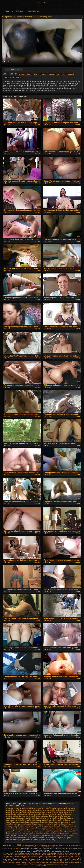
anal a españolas (28, 808)
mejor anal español (62, 828)
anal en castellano (49, 812)
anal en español (61, 812)
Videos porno (62, 856)
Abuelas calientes (59, 855)
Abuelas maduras (21, 855)
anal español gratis (34, 816)
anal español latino (47, 816)
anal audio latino (18, 810)
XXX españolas (53, 856)
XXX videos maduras (71, 855)
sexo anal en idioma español (60, 834)
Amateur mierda (25, 74)
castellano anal (11, 824)
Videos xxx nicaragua (34, 853)
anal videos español (55, 820)
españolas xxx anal (38, 828)
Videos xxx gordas (28, 858)
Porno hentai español (52, 858)
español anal (50, 826)
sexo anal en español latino (20, 834)
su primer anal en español (29, 840)
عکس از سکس (7, 845)
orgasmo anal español (42, 830)
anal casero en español (32, 810)
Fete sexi (37, 847)
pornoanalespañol (71, 830)
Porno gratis (70, 856)
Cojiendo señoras (28, 864)
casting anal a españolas (26, 824)
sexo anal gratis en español (26, 836)
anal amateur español (59, 808)
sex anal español (60, 832)
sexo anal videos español (38, 838)
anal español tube (61, 816)
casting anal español (61, 824)
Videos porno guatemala (44, 859)
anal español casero (20, 816)
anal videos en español (40, 820)
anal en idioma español (54, 814)
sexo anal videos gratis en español (59, 838)
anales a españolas (21, 822)
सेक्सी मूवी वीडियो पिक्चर (18, 845)
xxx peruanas (38, 864)
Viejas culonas (26, 863)
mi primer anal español (26, 830)
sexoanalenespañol (13, 840)
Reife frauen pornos (44, 845)
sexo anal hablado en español (64, 836)
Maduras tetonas (70, 863)
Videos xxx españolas (21, 853)
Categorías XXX (34, 11)
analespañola (57, 822)
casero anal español (69, 822)
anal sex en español (50, 818)
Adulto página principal (14, 11)
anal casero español (48, 810)
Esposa (43, 74)
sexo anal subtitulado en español (17, 838)
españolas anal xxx (24, 828)
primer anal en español (14, 832)
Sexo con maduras (8, 853)
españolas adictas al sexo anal (66, 826)
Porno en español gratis (18, 861)
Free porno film (63, 845)
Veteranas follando (59, 863)
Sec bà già (35, 845)
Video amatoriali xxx (28, 847)
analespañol (47, 822)
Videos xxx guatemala (61, 864)
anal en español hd (23, 814)
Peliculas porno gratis (75, 858)
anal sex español (64, 818)
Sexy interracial (68, 74)
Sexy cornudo (54, 74)
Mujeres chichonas (65, 861)
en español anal (40, 826)
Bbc (36, 74)
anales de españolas (35, 822)
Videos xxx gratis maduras (14, 858)
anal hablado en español (22, 818)
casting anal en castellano (44, 824)
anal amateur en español (43, 808)
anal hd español (37, 818)
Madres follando (30, 861)
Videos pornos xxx (36, 863)
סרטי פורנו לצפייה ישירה (74, 845)
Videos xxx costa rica (30, 859)
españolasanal (50, 828)
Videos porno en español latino (12, 863)
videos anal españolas (13, 78)
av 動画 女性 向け (45, 847)
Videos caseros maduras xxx (39, 856)
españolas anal (11, 828)
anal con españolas (19, 812)
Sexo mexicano (64, 858)
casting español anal (27, 826)
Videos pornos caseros (70, 859)
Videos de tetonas (40, 858)
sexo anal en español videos (40, 834)
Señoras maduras (47, 863)
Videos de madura (18, 859)
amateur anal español (14, 808)
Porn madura (26, 856)
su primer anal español (47, 840)
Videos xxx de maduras (43, 861)
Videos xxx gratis (57, 859)
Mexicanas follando (47, 855)
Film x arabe (54, 845)
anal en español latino (38, 814)
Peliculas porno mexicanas (49, 853)
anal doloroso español (34, 812)
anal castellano (61, 810)
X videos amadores (56, 847)
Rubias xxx (11, 855)
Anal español (42, 3)
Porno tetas (61, 853)
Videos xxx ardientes (16, 856)
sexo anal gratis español (44, 836)
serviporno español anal (45, 832)
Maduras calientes (48, 864)
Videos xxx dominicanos (34, 855)
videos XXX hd (55, 861)
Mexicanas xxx (8, 859)
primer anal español (29, 832)
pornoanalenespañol (57, 830)
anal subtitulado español (23, 820)
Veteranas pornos (76, 861)
